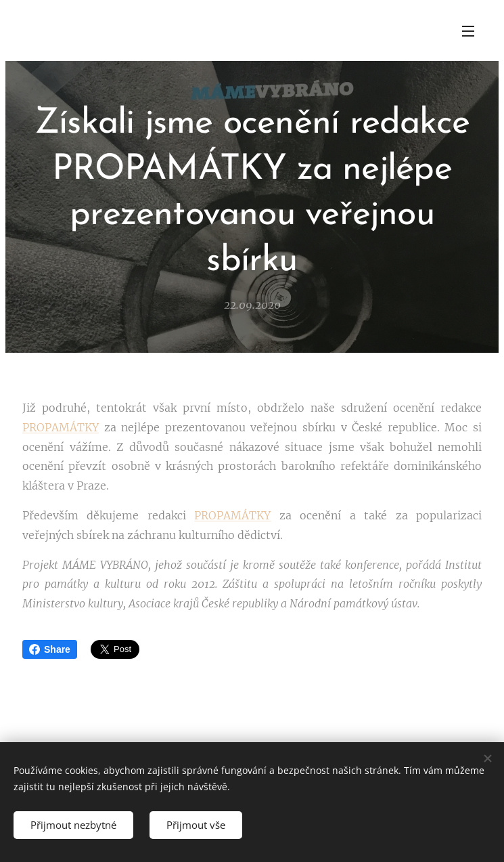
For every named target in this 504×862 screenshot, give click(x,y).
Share (50, 649)
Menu (468, 31)
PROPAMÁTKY (61, 427)
